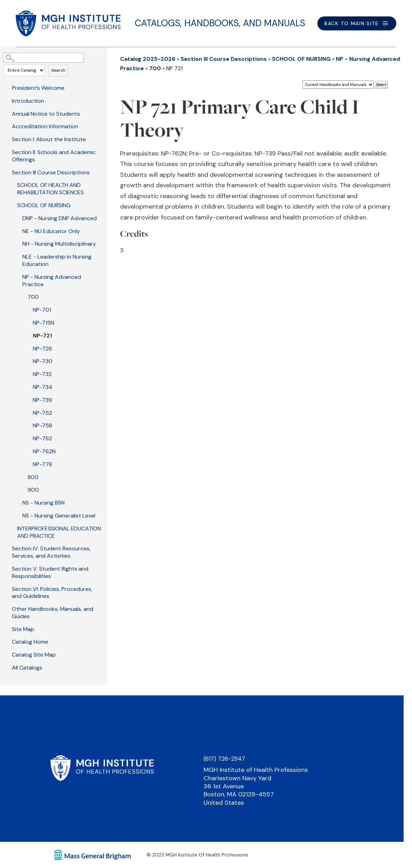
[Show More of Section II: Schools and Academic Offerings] (7, 152)
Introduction (28, 101)
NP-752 (42, 413)
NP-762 (42, 438)
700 (33, 297)
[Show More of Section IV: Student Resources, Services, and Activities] (7, 548)
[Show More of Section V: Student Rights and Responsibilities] (7, 568)
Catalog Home (30, 642)
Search (58, 70)
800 (33, 477)
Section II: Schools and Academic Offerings (54, 156)
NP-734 (43, 387)
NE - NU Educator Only (51, 231)
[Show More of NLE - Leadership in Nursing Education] (17, 256)
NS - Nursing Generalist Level (59, 516)
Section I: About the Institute (49, 139)
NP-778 (42, 464)
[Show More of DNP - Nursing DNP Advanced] (17, 218)
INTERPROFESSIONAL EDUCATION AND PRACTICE (59, 532)
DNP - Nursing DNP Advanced (60, 218)
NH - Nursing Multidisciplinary (59, 244)
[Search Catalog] (44, 58)
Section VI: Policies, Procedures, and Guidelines (52, 593)
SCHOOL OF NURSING (44, 205)
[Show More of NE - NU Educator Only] (17, 231)
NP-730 (43, 361)
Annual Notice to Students (46, 114)
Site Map (23, 629)
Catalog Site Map (34, 655)
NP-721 (42, 336)
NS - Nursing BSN (43, 503)
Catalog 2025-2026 (148, 59)
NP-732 (42, 374)
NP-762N (44, 451)
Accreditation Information (45, 126)
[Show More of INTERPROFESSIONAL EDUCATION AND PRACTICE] (12, 528)
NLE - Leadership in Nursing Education (57, 260)
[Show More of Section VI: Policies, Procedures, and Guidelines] (7, 588)
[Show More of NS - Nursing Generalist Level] (17, 515)
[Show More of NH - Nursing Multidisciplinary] (17, 243)
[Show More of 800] (23, 477)
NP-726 (42, 349)
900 (33, 490)
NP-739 (42, 400)
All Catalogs (27, 668)
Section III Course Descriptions (51, 172)
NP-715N (43, 323)
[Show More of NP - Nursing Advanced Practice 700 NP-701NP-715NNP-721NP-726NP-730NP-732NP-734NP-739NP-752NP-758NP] (17, 276)
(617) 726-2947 (224, 759)
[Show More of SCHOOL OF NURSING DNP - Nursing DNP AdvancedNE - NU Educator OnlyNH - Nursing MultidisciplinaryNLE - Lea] (12, 205)
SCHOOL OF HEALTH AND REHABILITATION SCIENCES (50, 189)
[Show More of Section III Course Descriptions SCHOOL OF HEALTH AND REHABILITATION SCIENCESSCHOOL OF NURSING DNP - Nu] (7, 172)
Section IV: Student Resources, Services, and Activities (51, 552)
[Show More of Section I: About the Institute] (7, 139)
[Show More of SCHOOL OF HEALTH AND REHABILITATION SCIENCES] (12, 185)
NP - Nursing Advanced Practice (52, 281)
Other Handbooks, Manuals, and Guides (53, 613)
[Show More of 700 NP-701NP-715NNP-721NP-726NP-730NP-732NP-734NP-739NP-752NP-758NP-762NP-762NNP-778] (23, 296)
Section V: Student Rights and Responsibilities (50, 572)
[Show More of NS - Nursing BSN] (17, 502)
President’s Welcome (38, 88)
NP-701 (42, 310)
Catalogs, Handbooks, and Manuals (220, 23)
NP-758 (42, 425)
